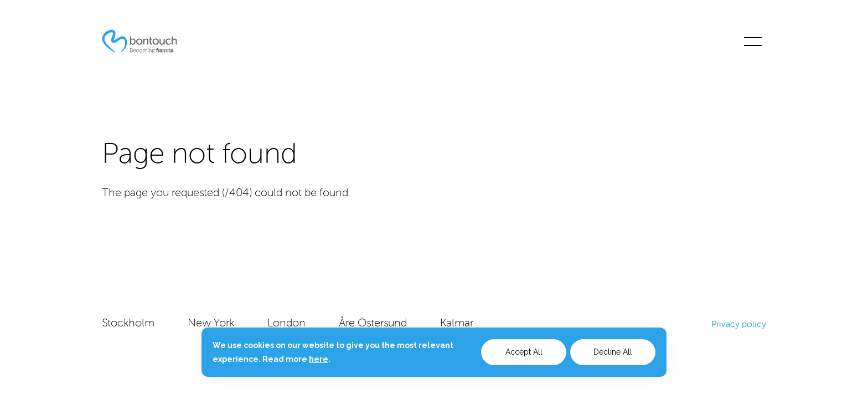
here (319, 359)
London (286, 324)
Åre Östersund (373, 324)
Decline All (613, 352)
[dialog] (434, 352)
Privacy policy (739, 324)
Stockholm (128, 324)
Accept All (524, 352)
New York (211, 324)
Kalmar (457, 324)
